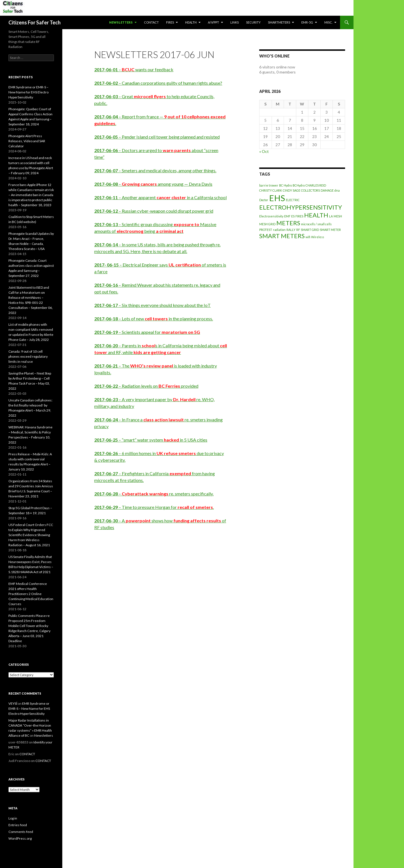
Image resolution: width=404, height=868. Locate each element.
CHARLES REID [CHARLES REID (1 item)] (316, 185)
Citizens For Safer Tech (35, 22)
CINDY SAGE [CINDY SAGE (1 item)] (291, 190)
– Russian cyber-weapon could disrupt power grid (154, 211)
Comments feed (21, 832)
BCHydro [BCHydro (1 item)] (299, 185)
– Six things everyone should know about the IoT (152, 305)
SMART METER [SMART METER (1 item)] (330, 230)
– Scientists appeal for (147, 332)
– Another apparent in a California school (160, 197)
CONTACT (151, 22)
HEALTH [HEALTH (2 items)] (316, 215)
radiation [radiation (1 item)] (279, 230)
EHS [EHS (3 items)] (277, 198)
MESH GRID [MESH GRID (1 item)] (267, 224)
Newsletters (121, 22)
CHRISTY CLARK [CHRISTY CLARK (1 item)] (271, 190)
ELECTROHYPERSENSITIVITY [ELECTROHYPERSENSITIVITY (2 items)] (301, 207)
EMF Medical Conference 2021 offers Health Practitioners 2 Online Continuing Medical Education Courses (31, 594)
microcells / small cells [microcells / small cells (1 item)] (316, 224)
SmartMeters (279, 22)
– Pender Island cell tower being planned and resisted (157, 137)
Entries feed (18, 825)
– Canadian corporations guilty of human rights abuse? (158, 83)
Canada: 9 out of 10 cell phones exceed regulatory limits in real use (28, 356)
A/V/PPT (214, 22)
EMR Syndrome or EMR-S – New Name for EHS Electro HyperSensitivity (28, 92)
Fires (170, 22)
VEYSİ (13, 703)
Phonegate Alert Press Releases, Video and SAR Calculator (27, 141)
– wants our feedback (134, 69)
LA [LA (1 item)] (331, 216)
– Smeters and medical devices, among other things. (155, 170)
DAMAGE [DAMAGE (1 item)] (327, 190)
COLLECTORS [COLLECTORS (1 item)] (310, 190)
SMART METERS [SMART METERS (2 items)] (282, 236)
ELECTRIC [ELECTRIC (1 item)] (293, 200)
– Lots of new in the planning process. (154, 319)
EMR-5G (307, 22)
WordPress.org (20, 838)
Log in (13, 818)
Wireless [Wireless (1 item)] (318, 237)
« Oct (264, 151)
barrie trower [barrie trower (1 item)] (269, 185)
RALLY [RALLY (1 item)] (291, 230)
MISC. (328, 22)
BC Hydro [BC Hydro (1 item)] (285, 185)
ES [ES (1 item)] (293, 216)
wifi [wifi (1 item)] (308, 237)
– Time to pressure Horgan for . (154, 507)
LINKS (235, 22)
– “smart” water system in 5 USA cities (151, 440)
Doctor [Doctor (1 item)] (264, 200)
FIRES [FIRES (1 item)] (299, 216)
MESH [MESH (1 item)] (338, 216)
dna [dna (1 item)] (337, 190)
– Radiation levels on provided (146, 386)
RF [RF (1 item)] (298, 230)
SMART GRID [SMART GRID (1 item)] (310, 230)
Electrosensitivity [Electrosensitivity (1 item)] (271, 216)
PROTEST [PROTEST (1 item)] (266, 230)
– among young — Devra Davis (153, 184)
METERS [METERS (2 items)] (288, 223)
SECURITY (253, 22)
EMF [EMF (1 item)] (287, 216)
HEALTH (191, 22)
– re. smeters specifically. (154, 494)
